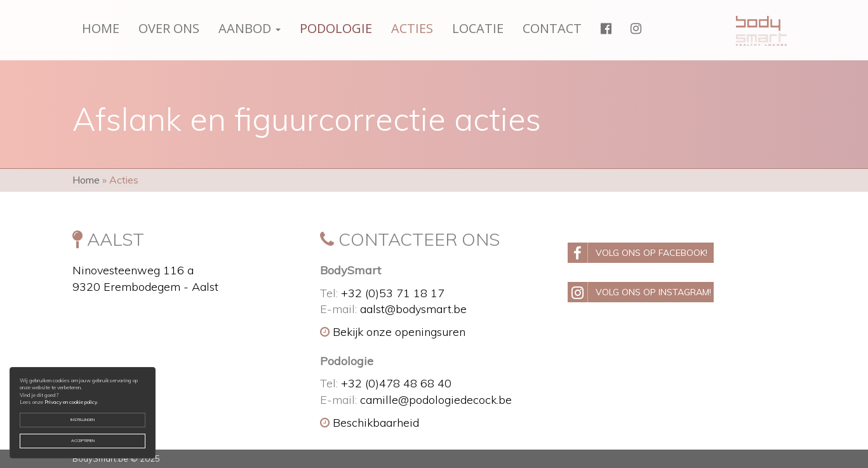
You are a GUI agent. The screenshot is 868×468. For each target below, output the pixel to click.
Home (101, 28)
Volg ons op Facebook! (638, 253)
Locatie (478, 28)
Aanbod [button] (250, 28)
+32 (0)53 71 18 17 (393, 293)
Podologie (336, 28)
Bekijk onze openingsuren (393, 332)
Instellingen (83, 420)
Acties (412, 28)
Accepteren (83, 441)
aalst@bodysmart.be (413, 309)
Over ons (169, 28)
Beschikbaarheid (370, 423)
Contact (552, 28)
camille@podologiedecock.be (436, 400)
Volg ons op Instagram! (639, 292)
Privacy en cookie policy (71, 402)
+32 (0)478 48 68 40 (396, 383)
